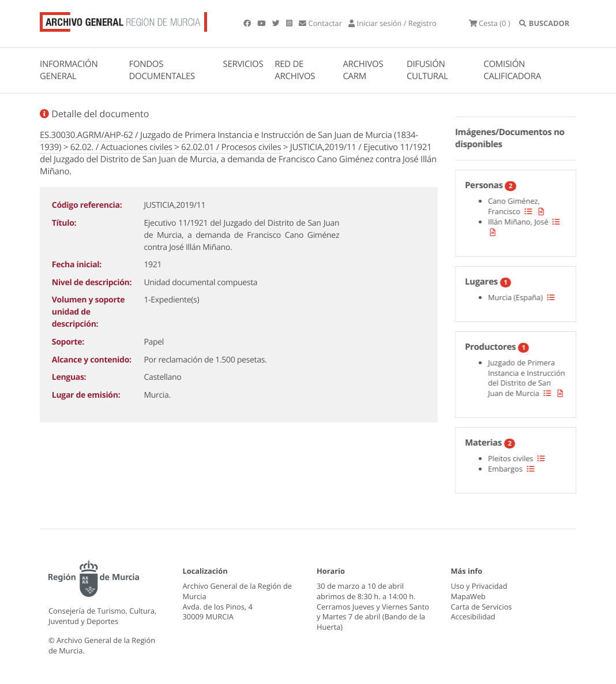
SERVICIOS (243, 64)
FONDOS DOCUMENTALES (162, 70)
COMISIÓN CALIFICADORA (512, 70)
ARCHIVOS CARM (363, 70)
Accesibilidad (473, 617)
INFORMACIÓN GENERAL (69, 70)
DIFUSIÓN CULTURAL (427, 70)
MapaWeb (468, 596)
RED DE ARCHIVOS (295, 70)
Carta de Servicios (482, 607)
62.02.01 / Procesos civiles (231, 147)
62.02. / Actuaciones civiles (121, 147)
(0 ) (490, 23)
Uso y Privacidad (479, 586)
